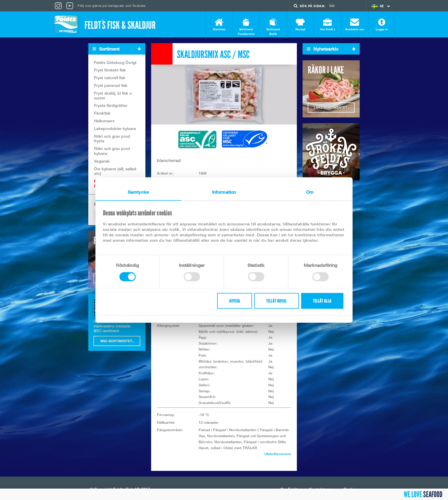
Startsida (219, 25)
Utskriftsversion (278, 455)
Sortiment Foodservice (246, 27)
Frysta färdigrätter (111, 107)
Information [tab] (224, 192)
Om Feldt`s (327, 25)
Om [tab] (310, 192)
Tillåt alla (322, 301)
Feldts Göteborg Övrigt (115, 64)
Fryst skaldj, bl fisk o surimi (113, 97)
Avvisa (235, 301)
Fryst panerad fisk (111, 86)
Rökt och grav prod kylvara (112, 152)
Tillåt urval (277, 301)
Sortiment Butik (273, 27)
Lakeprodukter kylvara (115, 130)
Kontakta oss (355, 25)
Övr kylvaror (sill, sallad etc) (115, 172)
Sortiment (119, 50)
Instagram (116, 6)
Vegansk (102, 162)
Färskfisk (102, 114)
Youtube (139, 6)
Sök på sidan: (313, 6)
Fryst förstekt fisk (110, 71)
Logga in (382, 25)
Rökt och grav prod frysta (112, 140)
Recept (300, 25)
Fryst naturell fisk (110, 79)
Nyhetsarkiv (331, 50)
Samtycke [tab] (138, 192)
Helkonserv (104, 122)
